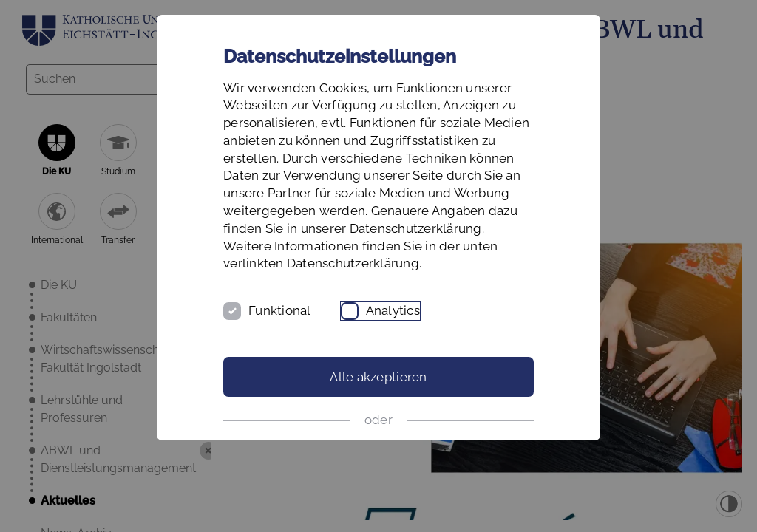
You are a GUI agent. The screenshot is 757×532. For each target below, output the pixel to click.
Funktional (280, 310)
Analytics (393, 310)
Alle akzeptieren (378, 377)
